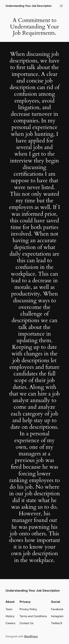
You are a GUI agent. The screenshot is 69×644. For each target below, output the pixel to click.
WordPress (31, 636)
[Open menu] (61, 6)
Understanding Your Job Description (29, 6)
